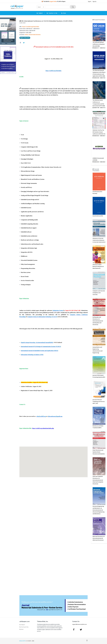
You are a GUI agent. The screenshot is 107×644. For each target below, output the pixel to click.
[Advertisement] (8, 98)
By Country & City (52, 13)
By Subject (40, 13)
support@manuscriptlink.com (79, 624)
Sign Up (94, 1)
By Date (64, 13)
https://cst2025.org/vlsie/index (31, 27)
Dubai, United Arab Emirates (33, 35)
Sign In (90, 1)
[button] (53, 460)
